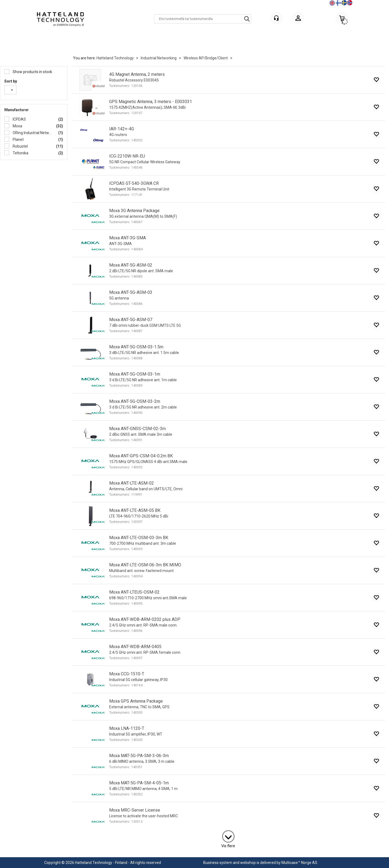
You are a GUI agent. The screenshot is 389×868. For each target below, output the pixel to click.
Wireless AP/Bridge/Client (206, 58)
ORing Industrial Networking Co (32, 133)
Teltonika (20, 153)
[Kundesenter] (276, 18)
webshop (248, 863)
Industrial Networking (159, 58)
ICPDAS (19, 119)
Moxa (17, 126)
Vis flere (228, 846)
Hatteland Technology (115, 58)
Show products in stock (32, 72)
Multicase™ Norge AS (299, 863)
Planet (18, 139)
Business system (218, 863)
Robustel (20, 146)
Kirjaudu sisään (298, 19)
